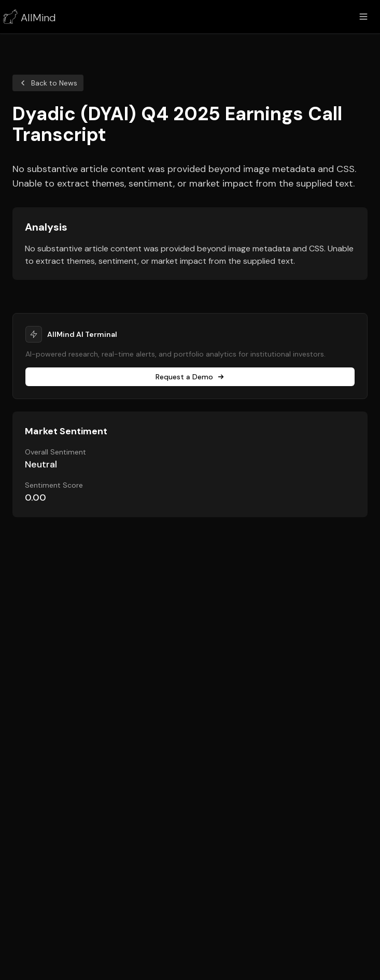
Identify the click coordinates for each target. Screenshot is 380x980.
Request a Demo (190, 377)
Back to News (48, 83)
